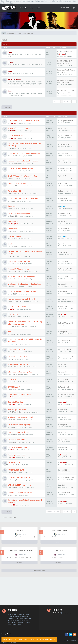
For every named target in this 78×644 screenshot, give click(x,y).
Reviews (11, 62)
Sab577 (63, 221)
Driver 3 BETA (13, 314)
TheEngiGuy (63, 63)
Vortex (62, 206)
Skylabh (62, 54)
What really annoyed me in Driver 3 (21, 417)
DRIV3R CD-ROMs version (17, 307)
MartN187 (13, 294)
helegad (13, 201)
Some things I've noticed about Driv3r (22, 276)
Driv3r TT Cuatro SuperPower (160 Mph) (23, 176)
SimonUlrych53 (15, 193)
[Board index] (4, 33)
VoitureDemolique (16, 301)
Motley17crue (15, 171)
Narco (10, 332)
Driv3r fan (63, 153)
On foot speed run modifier (59, 530)
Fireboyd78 (14, 224)
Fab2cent (13, 352)
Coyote (12, 317)
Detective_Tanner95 (67, 357)
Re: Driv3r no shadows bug (66, 80)
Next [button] (74, 102)
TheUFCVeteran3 (15, 327)
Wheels (63, 440)
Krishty (63, 291)
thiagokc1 (13, 148)
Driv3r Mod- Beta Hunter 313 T (19, 478)
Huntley (63, 183)
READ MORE (19, 542)
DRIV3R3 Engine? (14, 387)
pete (12, 359)
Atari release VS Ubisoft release (19, 395)
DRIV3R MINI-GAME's (15, 136)
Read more (48, 639)
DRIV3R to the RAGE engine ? (18, 447)
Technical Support (15, 79)
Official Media (23, 8)
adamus (12, 256)
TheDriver (13, 435)
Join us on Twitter (62, 611)
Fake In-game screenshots (18, 455)
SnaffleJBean (14, 264)
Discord (32, 8)
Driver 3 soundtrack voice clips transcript (23, 199)
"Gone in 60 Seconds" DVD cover (20, 493)
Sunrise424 (14, 231)
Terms (9, 634)
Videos (11, 71)
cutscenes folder (14, 462)
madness (13, 123)
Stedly (61, 72)
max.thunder (64, 340)
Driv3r (10, 244)
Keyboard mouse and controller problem (23, 161)
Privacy (4, 634)
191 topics (57, 102)
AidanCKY (13, 286)
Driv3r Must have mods (16, 349)
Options (49, 512)
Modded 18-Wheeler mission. (19, 269)
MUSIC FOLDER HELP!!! (16, 470)
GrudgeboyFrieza (66, 121)
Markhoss (13, 389)
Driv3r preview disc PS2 (17, 440)
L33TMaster (14, 156)
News (10, 52)
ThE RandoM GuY (16, 367)
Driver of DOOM (65, 136)
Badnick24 (13, 209)
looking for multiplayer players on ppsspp (20, 551)
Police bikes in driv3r (16, 191)
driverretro (14, 442)
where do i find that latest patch (20, 372)
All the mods (21, 530)
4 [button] (70, 102)
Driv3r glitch (12, 379)
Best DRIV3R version (15, 402)
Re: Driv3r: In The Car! (65, 52)
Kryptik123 (14, 472)
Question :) (12, 206)
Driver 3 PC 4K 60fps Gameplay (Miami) (22, 291)
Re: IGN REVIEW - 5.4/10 (65, 61)
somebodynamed (16, 374)
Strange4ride (64, 93)
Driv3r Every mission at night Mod (20, 214)
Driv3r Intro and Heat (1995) (18, 357)
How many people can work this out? (21, 299)
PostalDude (64, 387)
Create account (64, 8)
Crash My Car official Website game (21, 168)
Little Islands (13, 229)
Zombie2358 (63, 82)
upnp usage (60, 551)
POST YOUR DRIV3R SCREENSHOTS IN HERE (24, 121)
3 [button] (67, 102)
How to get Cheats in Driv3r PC (19, 261)
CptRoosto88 (65, 349)
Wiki (38, 8)
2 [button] (65, 102)
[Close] (55, 639)
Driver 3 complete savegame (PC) (20, 425)
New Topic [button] (7, 107)
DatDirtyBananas (16, 480)
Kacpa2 (63, 307)
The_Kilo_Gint (15, 271)
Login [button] (73, 8)
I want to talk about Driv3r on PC (20, 183)
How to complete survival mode (20, 432)
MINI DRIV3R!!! (13, 221)
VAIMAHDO (14, 487)
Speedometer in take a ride (18, 364)
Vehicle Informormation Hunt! (19, 128)
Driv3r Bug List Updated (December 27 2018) (24, 153)
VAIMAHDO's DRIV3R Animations (20, 485)
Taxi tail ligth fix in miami (17, 410)
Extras (10, 91)
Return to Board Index (9, 517)
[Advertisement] (39, 591)
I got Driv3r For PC (15, 236)
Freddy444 (13, 465)
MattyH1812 (14, 186)
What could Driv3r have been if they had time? (25, 284)
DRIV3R (4, 40)
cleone (62, 128)
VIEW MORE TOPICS (39, 571)
